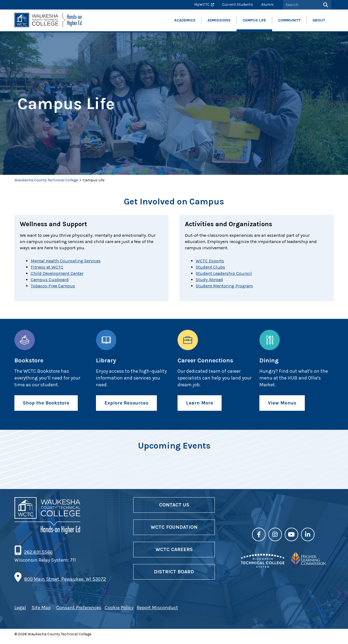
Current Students (238, 4)
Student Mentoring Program (227, 290)
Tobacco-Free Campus (55, 290)
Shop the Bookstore (46, 407)
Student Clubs (212, 269)
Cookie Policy (119, 612)
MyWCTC (202, 4)
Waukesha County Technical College (46, 180)
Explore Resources (126, 407)
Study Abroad (210, 283)
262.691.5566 (38, 557)
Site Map (41, 612)
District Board (174, 576)
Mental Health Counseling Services (69, 263)
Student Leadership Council (226, 276)
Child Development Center (59, 276)
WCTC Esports (211, 263)
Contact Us (174, 509)
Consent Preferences (79, 612)
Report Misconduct (157, 612)
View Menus (282, 407)
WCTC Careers (174, 554)
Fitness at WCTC (49, 269)
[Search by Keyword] (301, 5)
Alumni (267, 4)
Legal (20, 612)
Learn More (200, 407)
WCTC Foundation (174, 532)
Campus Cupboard (51, 283)
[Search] (325, 5)
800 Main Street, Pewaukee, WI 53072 (65, 584)
